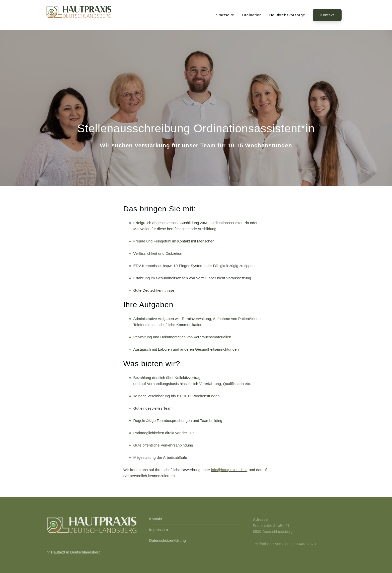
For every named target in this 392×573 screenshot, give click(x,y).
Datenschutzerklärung (168, 541)
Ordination (252, 15)
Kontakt (327, 15)
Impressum (159, 530)
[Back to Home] (80, 15)
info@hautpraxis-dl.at (229, 470)
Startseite (225, 15)
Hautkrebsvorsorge (287, 15)
